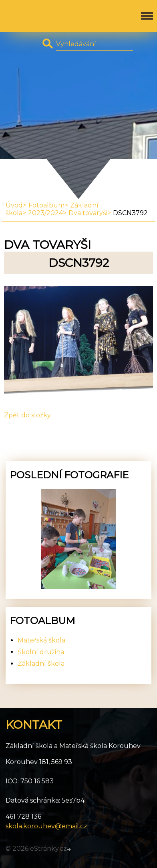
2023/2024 (45, 213)
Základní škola (41, 664)
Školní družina (41, 652)
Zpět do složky (27, 415)
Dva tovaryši (88, 213)
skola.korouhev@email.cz (46, 826)
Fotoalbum (46, 205)
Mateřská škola (41, 640)
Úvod (14, 205)
